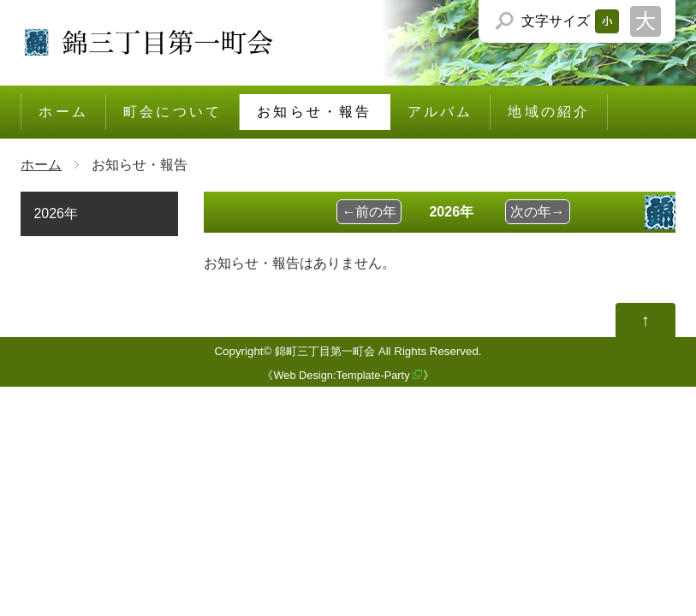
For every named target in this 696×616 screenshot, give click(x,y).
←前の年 (369, 212)
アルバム (440, 112)
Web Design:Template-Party (341, 375)
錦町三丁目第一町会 (325, 351)
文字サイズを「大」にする (645, 21)
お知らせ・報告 (314, 112)
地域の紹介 (549, 112)
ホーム (63, 112)
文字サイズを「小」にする (607, 21)
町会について (173, 112)
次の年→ (538, 212)
